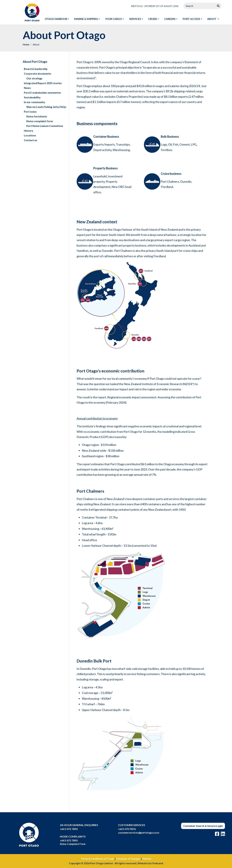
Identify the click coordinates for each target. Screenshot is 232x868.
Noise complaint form (40, 121)
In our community (34, 102)
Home (26, 45)
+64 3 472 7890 (69, 829)
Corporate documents (38, 74)
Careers (170, 19)
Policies (147, 859)
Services (135, 19)
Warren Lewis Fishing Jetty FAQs (46, 107)
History (29, 131)
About (214, 19)
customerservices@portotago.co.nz (139, 833)
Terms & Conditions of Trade (97, 859)
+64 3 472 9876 (127, 829)
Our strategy (34, 78)
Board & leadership (36, 69)
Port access (191, 19)
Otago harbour (56, 19)
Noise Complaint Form (73, 844)
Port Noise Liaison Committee (45, 126)
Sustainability (32, 97)
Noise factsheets (37, 116)
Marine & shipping (86, 19)
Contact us (31, 140)
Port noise (30, 112)
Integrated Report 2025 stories (43, 83)
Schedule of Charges (128, 859)
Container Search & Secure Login (203, 826)
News (27, 88)
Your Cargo (114, 19)
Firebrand (157, 863)
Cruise (153, 19)
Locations (30, 135)
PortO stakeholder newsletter (42, 93)
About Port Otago (35, 62)
